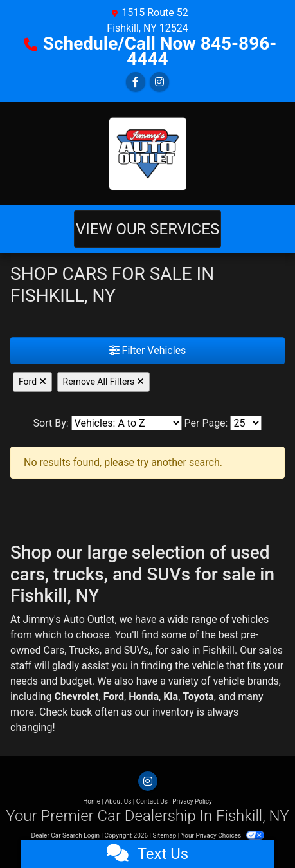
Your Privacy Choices (223, 836)
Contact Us (152, 801)
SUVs (136, 650)
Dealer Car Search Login (65, 836)
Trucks (84, 650)
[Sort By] (127, 423)
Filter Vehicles (148, 350)
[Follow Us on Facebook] (136, 82)
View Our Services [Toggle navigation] (147, 229)
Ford (32, 382)
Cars (54, 650)
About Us (119, 801)
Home (92, 801)
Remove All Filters (103, 382)
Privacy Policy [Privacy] (192, 801)
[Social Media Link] (159, 82)
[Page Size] (246, 423)
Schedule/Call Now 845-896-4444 (160, 51)
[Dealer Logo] (148, 154)
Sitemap (164, 836)
